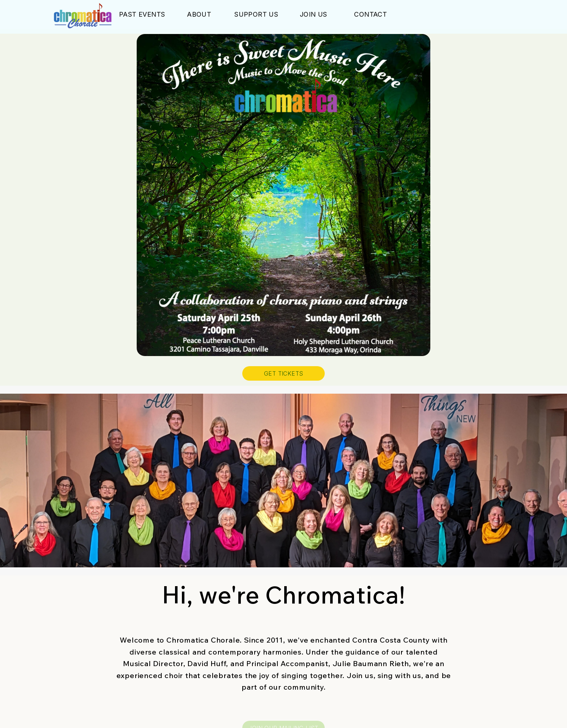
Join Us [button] (314, 15)
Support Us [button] (256, 15)
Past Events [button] (142, 15)
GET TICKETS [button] (283, 374)
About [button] (199, 15)
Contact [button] (370, 15)
